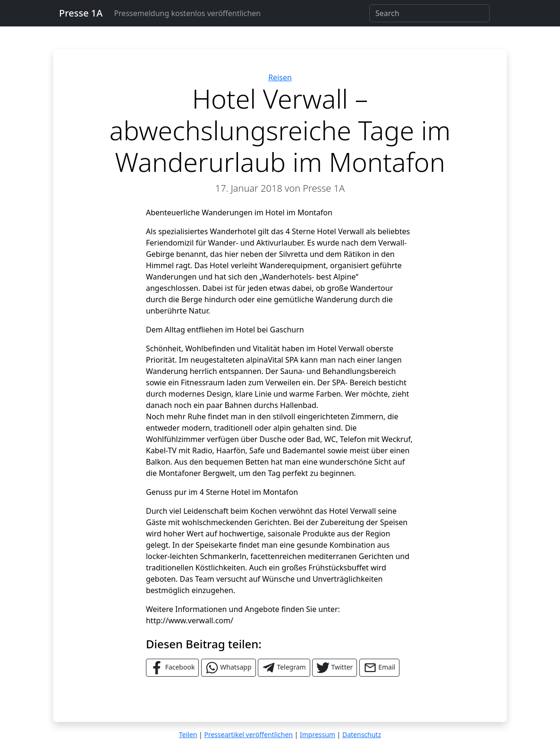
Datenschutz (362, 734)
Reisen (280, 77)
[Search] (429, 13)
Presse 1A (81, 13)
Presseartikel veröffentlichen (248, 734)
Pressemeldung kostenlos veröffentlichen (187, 13)
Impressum (318, 734)
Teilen (188, 734)
